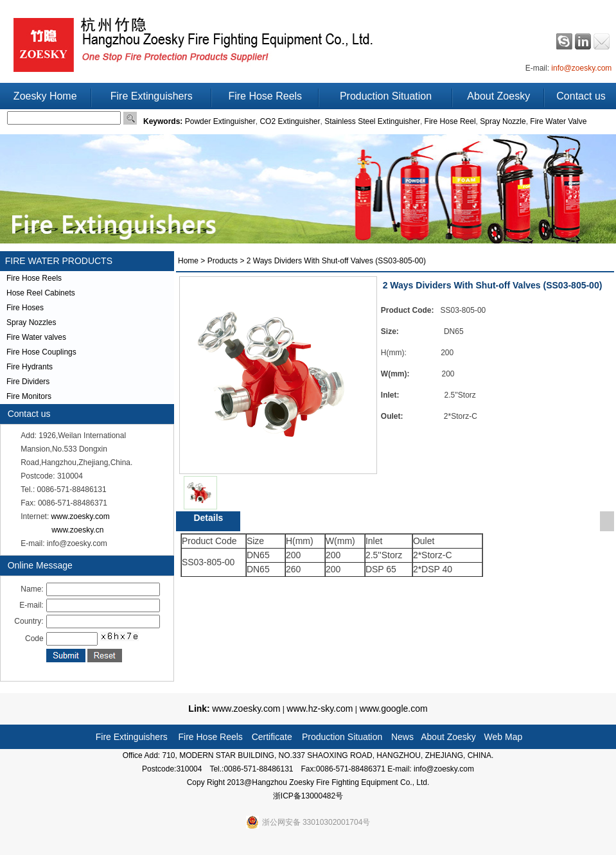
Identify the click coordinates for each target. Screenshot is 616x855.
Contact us (581, 96)
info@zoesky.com (581, 68)
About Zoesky (498, 96)
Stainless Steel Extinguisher (372, 121)
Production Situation (386, 96)
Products (223, 261)
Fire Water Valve (558, 121)
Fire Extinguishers (152, 96)
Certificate (272, 737)
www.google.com (392, 709)
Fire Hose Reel (450, 121)
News (402, 737)
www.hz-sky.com (320, 709)
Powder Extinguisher (220, 121)
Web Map (504, 737)
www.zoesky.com (81, 516)
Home (188, 261)
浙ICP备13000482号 (308, 796)
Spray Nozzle (503, 121)
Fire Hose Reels (265, 96)
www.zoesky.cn (77, 530)
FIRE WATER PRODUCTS (56, 261)
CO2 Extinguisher (290, 121)
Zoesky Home (45, 96)
